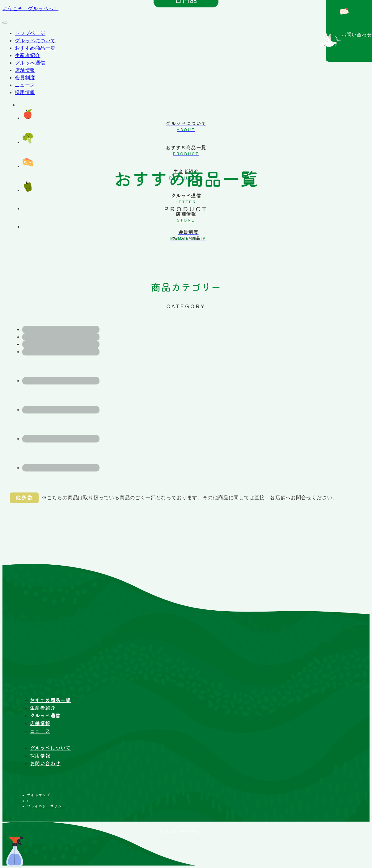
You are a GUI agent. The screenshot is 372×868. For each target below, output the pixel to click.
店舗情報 (25, 70)
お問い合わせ (45, 763)
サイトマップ (38, 795)
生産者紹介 (27, 55)
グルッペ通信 (30, 63)
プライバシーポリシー (46, 806)
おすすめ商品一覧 (35, 48)
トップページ (30, 33)
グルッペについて (35, 41)
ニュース (25, 85)
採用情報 (25, 92)
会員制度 (25, 78)
